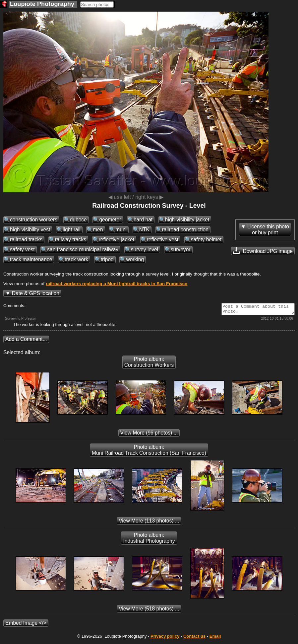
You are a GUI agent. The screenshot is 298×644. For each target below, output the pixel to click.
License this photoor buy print (268, 230)
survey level (145, 249)
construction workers (34, 220)
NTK (144, 230)
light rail (72, 230)
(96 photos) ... (149, 435)
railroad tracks (26, 240)
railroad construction (185, 230)
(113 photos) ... (149, 523)
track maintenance (31, 259)
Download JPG (263, 251)
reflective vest (163, 240)
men (98, 230)
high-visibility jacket (187, 220)
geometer (110, 220)
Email (215, 638)
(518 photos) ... (149, 611)
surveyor (181, 249)
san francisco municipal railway (83, 249)
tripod (107, 259)
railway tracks (71, 240)
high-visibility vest (30, 230)
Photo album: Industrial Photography (149, 540)
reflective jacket (117, 240)
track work (76, 259)
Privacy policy (165, 638)
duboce (78, 220)
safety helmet (206, 240)
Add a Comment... (26, 341)
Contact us (194, 638)
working (135, 259)
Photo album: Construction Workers (149, 364)
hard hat (143, 220)
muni (121, 230)
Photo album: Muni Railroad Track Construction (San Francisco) (149, 452)
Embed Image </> (26, 625)
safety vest (22, 249)
